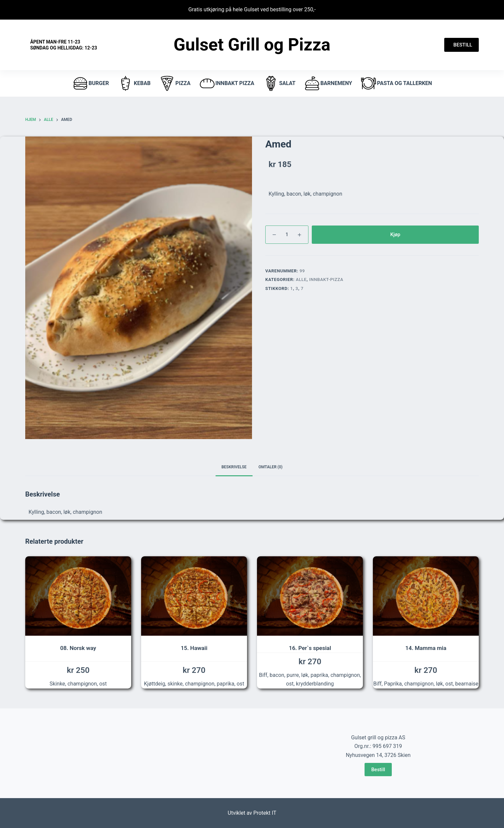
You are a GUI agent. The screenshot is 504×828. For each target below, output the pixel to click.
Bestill (378, 770)
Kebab (134, 83)
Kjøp (395, 234)
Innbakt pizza (227, 83)
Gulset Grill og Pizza (252, 45)
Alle (301, 279)
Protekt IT (265, 813)
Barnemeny (328, 83)
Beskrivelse (234, 467)
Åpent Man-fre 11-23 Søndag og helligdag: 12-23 (64, 45)
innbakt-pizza (326, 279)
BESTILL (462, 45)
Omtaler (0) (271, 467)
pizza (174, 83)
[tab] (234, 467)
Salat (279, 83)
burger (90, 83)
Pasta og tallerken (396, 83)
